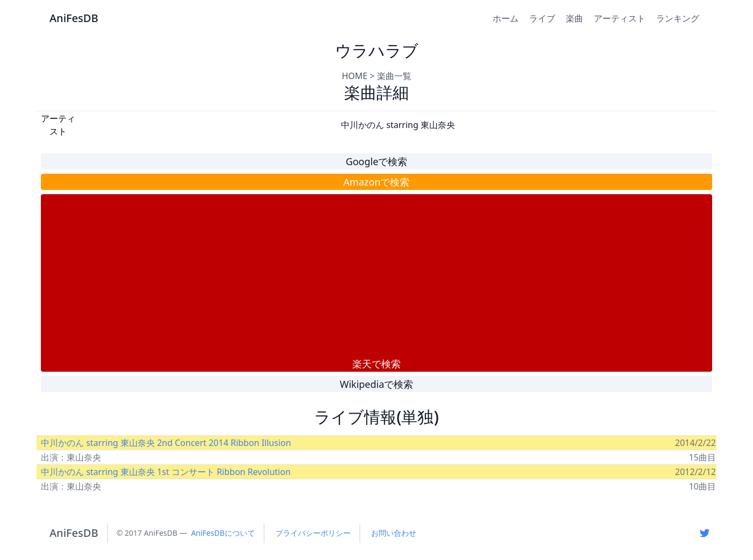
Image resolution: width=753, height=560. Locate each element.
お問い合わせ (394, 533)
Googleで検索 (377, 161)
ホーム (506, 18)
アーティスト (620, 18)
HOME (354, 76)
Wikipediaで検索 (377, 384)
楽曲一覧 (394, 76)
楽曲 (574, 18)
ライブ (542, 18)
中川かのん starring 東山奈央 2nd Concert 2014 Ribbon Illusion (166, 443)
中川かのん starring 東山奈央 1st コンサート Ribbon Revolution (166, 472)
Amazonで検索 (377, 182)
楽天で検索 (376, 364)
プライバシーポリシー (313, 533)
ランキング (678, 18)
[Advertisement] (376, 275)
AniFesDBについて (223, 533)
